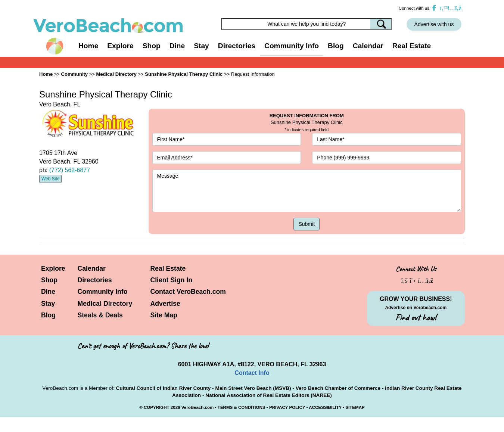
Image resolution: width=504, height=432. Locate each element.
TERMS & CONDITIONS (242, 407)
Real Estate (412, 46)
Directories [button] (237, 46)
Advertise (165, 304)
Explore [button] (120, 46)
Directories (95, 280)
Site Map (164, 315)
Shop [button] (152, 46)
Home (88, 46)
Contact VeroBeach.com (188, 292)
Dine (177, 46)
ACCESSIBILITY (325, 407)
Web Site (50, 179)
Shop (49, 280)
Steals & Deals (100, 315)
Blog (336, 46)
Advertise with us (434, 24)
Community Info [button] (292, 46)
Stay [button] (201, 46)
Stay (48, 304)
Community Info (103, 292)
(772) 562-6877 (70, 170)
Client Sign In (171, 280)
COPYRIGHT (157, 407)
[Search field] (307, 24)
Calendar (368, 46)
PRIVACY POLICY (287, 407)
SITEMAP (355, 407)
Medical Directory (116, 74)
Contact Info (252, 373)
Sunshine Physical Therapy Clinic (184, 74)
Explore (53, 268)
